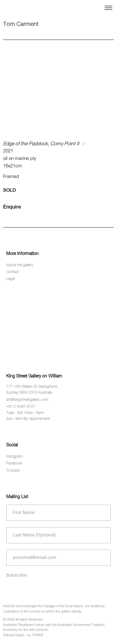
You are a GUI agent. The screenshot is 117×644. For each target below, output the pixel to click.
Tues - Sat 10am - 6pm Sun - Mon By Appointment (28, 416)
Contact (13, 272)
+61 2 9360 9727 (21, 407)
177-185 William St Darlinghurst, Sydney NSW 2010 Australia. (32, 390)
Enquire (12, 207)
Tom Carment (21, 24)
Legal (10, 279)
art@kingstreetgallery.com (27, 400)
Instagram (14, 457)
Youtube (13, 471)
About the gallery (20, 265)
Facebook (14, 464)
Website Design (14, 635)
